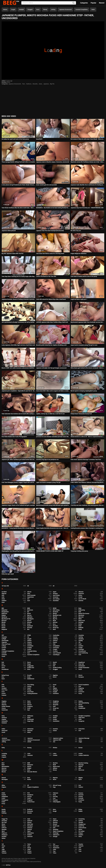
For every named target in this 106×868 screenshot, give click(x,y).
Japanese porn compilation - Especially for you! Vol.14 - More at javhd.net (18, 391)
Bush (54, 629)
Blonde (4, 622)
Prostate (55, 800)
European (81, 677)
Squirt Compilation (58, 831)
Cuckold (4, 653)
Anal (3, 595)
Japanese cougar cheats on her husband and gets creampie (18, 505)
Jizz (54, 742)
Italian (29, 732)
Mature (5, 10)
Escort (55, 677)
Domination (82, 666)
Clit (79, 642)
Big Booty (4, 617)
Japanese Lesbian (58, 738)
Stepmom (4, 833)
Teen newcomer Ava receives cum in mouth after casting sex (18, 414)
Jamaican (4, 738)
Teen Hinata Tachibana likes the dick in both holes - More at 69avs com (18, 208)
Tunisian (4, 853)
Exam (3, 679)
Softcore (4, 828)
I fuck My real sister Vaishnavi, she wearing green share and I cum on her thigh (88, 505)
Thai (3, 848)
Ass (28, 599)
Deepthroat (82, 662)
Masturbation (5, 767)
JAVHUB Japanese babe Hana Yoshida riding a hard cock (52, 322)
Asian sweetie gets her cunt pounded (46, 185)
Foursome (81, 692)
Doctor (4, 666)
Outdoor (81, 787)
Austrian (81, 601)
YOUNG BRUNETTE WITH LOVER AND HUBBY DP (50, 551)
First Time (5, 690)
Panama (81, 793)
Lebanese (30, 755)
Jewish (29, 742)
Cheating (81, 639)
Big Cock (81, 617)
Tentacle (81, 846)
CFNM (29, 635)
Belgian (4, 615)
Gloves (80, 705)
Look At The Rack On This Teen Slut (46, 276)
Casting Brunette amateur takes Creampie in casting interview (88, 528)
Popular (93, 3)
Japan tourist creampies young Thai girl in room (84, 345)
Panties (4, 795)
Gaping (81, 701)
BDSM (55, 608)
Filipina (55, 688)
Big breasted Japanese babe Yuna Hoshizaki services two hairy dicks (88, 322)
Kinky (3, 748)
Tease (3, 846)
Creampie (81, 649)
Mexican (4, 768)
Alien (29, 594)
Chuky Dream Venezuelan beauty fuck (81, 414)
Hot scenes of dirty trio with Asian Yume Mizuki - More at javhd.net (88, 139)
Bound (3, 626)
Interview (30, 731)
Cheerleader (5, 641)
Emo (3, 677)
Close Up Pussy (6, 644)
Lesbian (55, 755)
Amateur (55, 594)
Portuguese (5, 800)
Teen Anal (56, 846)
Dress (29, 669)
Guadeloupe (82, 708)
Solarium (30, 828)
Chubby (81, 641)
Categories (84, 3)
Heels (93, 10)
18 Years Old (5, 586)
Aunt (29, 601)
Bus (28, 629)
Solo (54, 828)
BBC (3, 608)
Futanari (4, 695)
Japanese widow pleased (9, 231)
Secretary (4, 821)
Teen (24, 84)
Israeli (3, 732)
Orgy (54, 787)
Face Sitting (31, 685)
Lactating (4, 754)
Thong (29, 848)
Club (54, 644)
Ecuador (30, 675)
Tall (3, 844)
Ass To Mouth (82, 599)
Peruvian (81, 795)
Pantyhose (30, 795)
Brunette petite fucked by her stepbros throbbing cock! (51, 345)
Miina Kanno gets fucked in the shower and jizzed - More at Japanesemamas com (88, 368)
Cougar (81, 648)
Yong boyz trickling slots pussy (79, 551)
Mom (29, 770)
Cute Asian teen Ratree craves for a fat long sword (50, 254)
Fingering (81, 688)
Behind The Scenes (84, 614)
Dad (3, 662)
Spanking (55, 829)
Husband (4, 723)
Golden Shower (6, 706)
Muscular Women (32, 772)
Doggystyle (30, 666)
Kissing (29, 748)
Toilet (54, 849)
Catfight (4, 639)
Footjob (55, 692)
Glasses (30, 705)
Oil (28, 785)
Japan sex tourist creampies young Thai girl (48, 482)
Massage (81, 765)
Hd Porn (8, 865)
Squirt (29, 831)
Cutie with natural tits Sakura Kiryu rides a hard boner (51, 299)
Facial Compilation (84, 685)
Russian (30, 813)
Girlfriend (56, 703)
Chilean (29, 641)
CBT (3, 635)
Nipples (81, 778)
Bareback (56, 612)
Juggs (80, 742)
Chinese (55, 641)
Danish (55, 662)
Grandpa (81, 706)
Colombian (30, 646)
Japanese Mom (6, 740)
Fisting (29, 690)
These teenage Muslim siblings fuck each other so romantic (18, 162)
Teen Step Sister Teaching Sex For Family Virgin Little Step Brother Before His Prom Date (18, 276)
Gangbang (56, 701)
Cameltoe (81, 635)
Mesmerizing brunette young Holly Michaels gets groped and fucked (53, 505)
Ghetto (29, 703)
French (4, 693)
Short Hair (30, 824)
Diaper (29, 664)
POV (29, 793)
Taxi (54, 844)
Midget (29, 768)
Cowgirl (55, 649)
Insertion (55, 729)
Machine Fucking (83, 763)
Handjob (21, 10)
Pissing (81, 797)
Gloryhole (56, 705)
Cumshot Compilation (82, 10)
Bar (28, 612)
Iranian (55, 731)
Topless (4, 851)
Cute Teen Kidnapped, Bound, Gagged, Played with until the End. (18, 482)
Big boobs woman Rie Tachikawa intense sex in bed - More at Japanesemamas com (88, 162)
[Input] (49, 3)
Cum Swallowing (83, 653)
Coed (80, 644)
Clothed (30, 644)
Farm (3, 686)
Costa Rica (56, 648)
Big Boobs (81, 615)
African (29, 592)
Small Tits (81, 826)
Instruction (82, 729)
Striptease (5, 835)
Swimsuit (30, 837)
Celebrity (55, 639)
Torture (29, 851)
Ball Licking (56, 610)
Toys (54, 851)
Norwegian (5, 779)
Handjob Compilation (84, 716)
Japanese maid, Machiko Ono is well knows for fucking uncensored (88, 185)
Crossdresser (82, 651)
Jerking (53, 10)
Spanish (30, 829)
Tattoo (29, 844)
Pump (80, 802)
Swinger (55, 837)
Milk (80, 768)
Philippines (5, 797)
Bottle (80, 624)
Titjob (29, 849)
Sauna (55, 819)
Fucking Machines (32, 693)
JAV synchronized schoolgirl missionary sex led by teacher (18, 322)
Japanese (46, 84)
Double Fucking (57, 668)
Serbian (81, 821)
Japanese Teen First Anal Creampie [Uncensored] (50, 231)
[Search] (73, 3)
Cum (29, 653)
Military (55, 768)
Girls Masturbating (84, 703)
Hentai (55, 718)
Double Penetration (84, 668)
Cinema (29, 642)
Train (80, 851)
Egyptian (55, 675)
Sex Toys (4, 822)
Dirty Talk (81, 664)
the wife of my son (76, 231)
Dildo (54, 664)
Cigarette (4, 642)
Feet (80, 686)
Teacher (81, 844)
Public (3, 802)
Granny (4, 708)
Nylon (80, 779)
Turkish (29, 853)
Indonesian (30, 729)
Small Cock (56, 826)
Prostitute (81, 800)
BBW (29, 608)
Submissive (56, 835)
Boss (54, 624)
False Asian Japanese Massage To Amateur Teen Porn (86, 460)
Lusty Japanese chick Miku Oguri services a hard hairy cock (18, 345)
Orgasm (4, 787)
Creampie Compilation (8, 651)
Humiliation (56, 721)
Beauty (55, 614)
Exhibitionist (31, 679)
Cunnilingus (56, 655)
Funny (80, 693)
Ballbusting (82, 610)
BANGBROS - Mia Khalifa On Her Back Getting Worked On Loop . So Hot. (53, 208)
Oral (80, 785)
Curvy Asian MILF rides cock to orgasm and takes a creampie (53, 391)
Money (45, 10)
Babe (80, 608)
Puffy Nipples (57, 802)
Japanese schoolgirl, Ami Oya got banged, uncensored (51, 368)
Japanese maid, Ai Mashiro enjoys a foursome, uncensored (53, 162)
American (81, 594)
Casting (81, 637)
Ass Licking (56, 599)
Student (30, 835)
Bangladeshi (5, 612)
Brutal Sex (56, 628)
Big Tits (52, 84)
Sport (3, 831)
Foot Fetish (30, 692)
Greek (29, 708)
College (4, 646)
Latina (55, 754)
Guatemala (5, 710)
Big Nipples (31, 619)
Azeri (3, 602)
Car (28, 637)
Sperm (80, 829)
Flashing (55, 690)
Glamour (4, 705)
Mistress (4, 770)
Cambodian (56, 635)
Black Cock (82, 621)
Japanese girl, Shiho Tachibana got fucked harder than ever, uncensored (18, 460)
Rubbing (4, 813)
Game (29, 701)
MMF (29, 763)
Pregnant (30, 800)
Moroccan (81, 770)
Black (54, 621)
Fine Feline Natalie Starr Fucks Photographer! (14, 437)
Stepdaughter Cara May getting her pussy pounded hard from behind (18, 551)
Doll (54, 666)
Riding (80, 809)
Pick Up (29, 797)
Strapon (81, 833)
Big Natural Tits (6, 619)
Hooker (55, 719)
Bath (80, 612)
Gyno (54, 710)
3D (28, 586)
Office (3, 785)
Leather (4, 755)
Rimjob (4, 811)
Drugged (30, 10)
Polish (29, 798)
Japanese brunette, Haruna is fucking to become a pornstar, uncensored (18, 299)
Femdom (4, 688)
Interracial (5, 731)
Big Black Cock (57, 615)
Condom (81, 646)
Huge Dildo (30, 721)
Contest (4, 648)
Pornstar (81, 798)
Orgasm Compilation (33, 787)
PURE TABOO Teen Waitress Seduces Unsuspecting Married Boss (88, 482)
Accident (4, 592)
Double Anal (31, 668)
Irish (80, 731)
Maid (3, 765)
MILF (3, 763)
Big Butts (30, 617)
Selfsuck (55, 821)
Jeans (80, 740)
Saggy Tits (5, 819)
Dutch (80, 669)
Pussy (3, 804)
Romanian (30, 811)
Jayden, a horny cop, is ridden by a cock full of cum (50, 414)
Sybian (4, 838)
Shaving (55, 822)
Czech (3, 656)
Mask (54, 765)
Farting (29, 686)
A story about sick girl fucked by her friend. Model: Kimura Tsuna (18, 185)
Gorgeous (30, 706)
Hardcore (29, 84)
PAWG (3, 793)
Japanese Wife (57, 740)
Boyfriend (30, 626)
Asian (40, 84)
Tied (80, 848)
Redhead (30, 809)
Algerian (4, 594)
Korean (81, 748)
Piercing (55, 797)
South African (82, 828)
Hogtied (4, 719)
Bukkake (81, 628)
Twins (55, 853)
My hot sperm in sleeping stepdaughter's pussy (84, 391)
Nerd (29, 778)
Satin (29, 819)
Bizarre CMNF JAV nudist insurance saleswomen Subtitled (18, 368)
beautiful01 (39, 139)
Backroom (30, 610)
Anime (80, 595)
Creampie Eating (32, 651)
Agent (55, 592)
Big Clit (55, 617)
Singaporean (82, 824)
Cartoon (55, 637)
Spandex (4, 829)
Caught (13, 10)
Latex (29, 754)
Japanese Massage (84, 738)
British (3, 628)
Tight (3, 849)
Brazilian (55, 626)
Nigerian (55, 778)
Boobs (3, 624)
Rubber (81, 811)
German (4, 703)
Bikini (80, 619)
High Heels (82, 718)
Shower (55, 824)
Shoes (3, 824)
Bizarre (29, 621)
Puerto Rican (31, 802)
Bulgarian (4, 629)
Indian (3, 729)
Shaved (29, 822)
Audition (4, 601)
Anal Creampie (31, 595)
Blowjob (30, 622)
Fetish (29, 688)
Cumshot (4, 655)
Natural (4, 778)
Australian (56, 601)
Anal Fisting (56, 595)
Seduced (30, 821)
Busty (80, 629)
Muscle (4, 772)
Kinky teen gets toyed (8, 574)
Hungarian (81, 721)
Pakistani (55, 793)
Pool (54, 798)
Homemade (31, 719)
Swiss (80, 837)
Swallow (81, 835)
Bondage (81, 622)
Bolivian (55, 622)
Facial (55, 685)
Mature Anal (56, 767)
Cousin (29, 649)
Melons (81, 767)
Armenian (56, 597)
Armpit (80, 597)
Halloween (30, 716)
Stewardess (31, 833)
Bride (80, 626)
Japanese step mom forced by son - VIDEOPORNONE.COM (87, 208)
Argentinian (31, 597)
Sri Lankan (82, 831)
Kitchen (55, 748)
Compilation (56, 646)
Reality (4, 809)
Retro (54, 809)
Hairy (3, 716)
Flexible (81, 690)
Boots (29, 624)
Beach (29, 614)
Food (3, 692)
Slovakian (30, 826)
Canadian (4, 637)
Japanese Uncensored (65, 10)
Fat (54, 686)
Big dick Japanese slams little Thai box (13, 254)
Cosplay (30, 648)
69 (54, 586)
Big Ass (29, 615)
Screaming (82, 819)
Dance (29, 662)
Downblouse (5, 669)
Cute (80, 655)
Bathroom (4, 614)
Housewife (5, 721)
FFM (3, 685)
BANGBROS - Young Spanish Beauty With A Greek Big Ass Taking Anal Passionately (18, 528)
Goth (54, 706)
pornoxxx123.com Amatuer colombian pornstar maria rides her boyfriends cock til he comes (53, 437)
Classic (55, 642)
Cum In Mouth (57, 653)
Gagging (4, 701)
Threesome (56, 848)
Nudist (29, 779)
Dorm (38, 10)
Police (3, 798)
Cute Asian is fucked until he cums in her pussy (84, 276)
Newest (102, 3)
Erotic (29, 677)
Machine (55, 763)
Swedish (4, 837)
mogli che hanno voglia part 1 (79, 299)
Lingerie (4, 757)
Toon (80, 849)
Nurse (55, 779)
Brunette (35, 84)
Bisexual (4, 621)
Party (54, 795)
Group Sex (56, 708)
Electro (81, 675)
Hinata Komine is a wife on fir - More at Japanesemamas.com (88, 437)
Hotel (80, 719)
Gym (29, 710)
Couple (4, 649)
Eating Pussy (5, 675)
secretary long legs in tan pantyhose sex (47, 460)
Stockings (56, 833)
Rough (55, 811)
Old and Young (57, 785)
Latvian (81, 754)
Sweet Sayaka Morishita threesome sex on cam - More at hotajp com (53, 528)
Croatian (55, 651)
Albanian (81, 592)
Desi (3, 664)
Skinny (4, 826)
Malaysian (30, 765)
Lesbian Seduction (84, 755)
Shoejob (81, 822)
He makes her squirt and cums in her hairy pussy (15, 139)
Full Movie (56, 693)
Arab (3, 597)
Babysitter (5, 610)
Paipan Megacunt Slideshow (79, 254)
